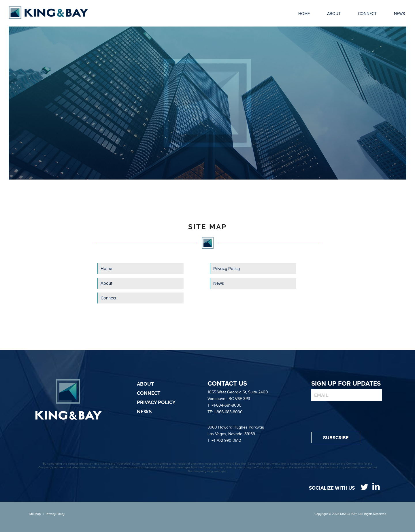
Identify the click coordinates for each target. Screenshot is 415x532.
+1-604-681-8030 (227, 405)
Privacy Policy (227, 269)
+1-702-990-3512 (226, 440)
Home (106, 269)
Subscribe (336, 438)
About (106, 283)
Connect (108, 298)
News (219, 283)
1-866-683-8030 (228, 412)
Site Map (35, 514)
